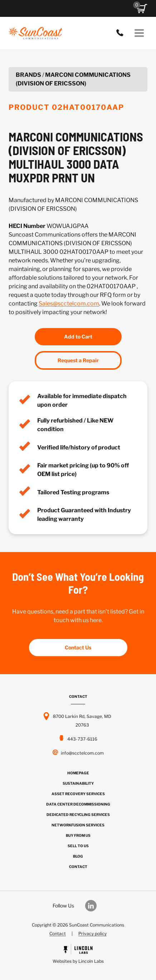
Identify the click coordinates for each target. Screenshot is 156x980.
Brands (28, 75)
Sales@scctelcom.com (69, 304)
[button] (142, 9)
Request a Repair (78, 360)
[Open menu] (139, 33)
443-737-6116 (122, 33)
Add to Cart (78, 337)
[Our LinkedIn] (94, 906)
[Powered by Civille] (78, 955)
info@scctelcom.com (82, 753)
